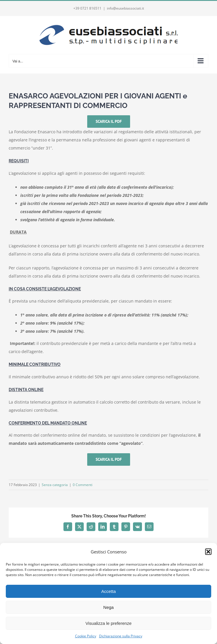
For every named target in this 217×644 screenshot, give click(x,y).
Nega (109, 607)
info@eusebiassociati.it (125, 8)
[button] (208, 552)
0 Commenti (83, 485)
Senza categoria (55, 485)
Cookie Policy (86, 636)
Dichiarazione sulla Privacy (121, 636)
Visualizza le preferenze (108, 623)
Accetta (108, 591)
